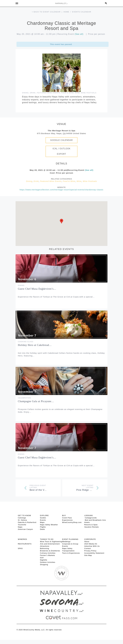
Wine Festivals (89, 93)
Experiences (67, 520)
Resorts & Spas (91, 525)
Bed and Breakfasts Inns (95, 520)
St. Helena (22, 520)
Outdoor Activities (48, 562)
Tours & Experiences (71, 553)
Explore (44, 515)
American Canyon (25, 529)
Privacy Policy (90, 551)
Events (43, 520)
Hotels (87, 522)
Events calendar (82, 12)
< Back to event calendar (46, 12)
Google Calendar (61, 140)
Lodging (89, 515)
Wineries (22, 539)
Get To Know (24, 515)
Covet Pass (67, 518)
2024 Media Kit (91, 544)
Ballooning (45, 548)
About (87, 542)
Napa (20, 527)
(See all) (79, 34)
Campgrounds (91, 518)
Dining (25, 93)
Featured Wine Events (48, 93)
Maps (42, 522)
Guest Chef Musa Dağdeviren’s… (37, 289)
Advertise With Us (92, 546)
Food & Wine (67, 93)
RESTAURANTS (25, 544)
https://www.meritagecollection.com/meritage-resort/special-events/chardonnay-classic (62, 190)
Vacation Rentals (92, 527)
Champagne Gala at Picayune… (36, 401)
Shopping (44, 565)
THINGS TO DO (47, 539)
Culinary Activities (48, 553)
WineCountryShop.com (72, 522)
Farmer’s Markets (48, 555)
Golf (42, 558)
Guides (43, 518)
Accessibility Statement (94, 553)
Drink (33, 93)
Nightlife (44, 560)
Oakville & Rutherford (27, 522)
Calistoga (22, 518)
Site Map (88, 555)
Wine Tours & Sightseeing (51, 542)
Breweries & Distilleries (50, 551)
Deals (42, 529)
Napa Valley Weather (49, 525)
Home (66, 12)
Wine (77, 93)
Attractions (45, 546)
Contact (88, 548)
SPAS (20, 548)
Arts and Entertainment (50, 544)
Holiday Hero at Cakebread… (35, 345)
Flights (43, 527)
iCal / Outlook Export (62, 151)
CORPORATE (90, 539)
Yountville (22, 525)
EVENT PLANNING (70, 539)
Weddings (66, 542)
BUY (64, 515)
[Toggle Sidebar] (17, 3)
